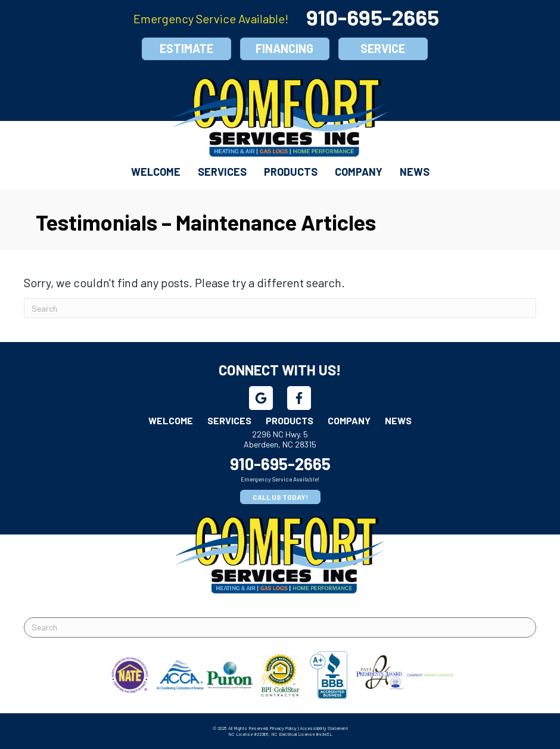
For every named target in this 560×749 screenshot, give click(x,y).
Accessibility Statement (324, 728)
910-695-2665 (373, 17)
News (415, 172)
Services (222, 172)
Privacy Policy (283, 728)
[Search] (280, 308)
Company (359, 172)
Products (291, 172)
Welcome (156, 172)
